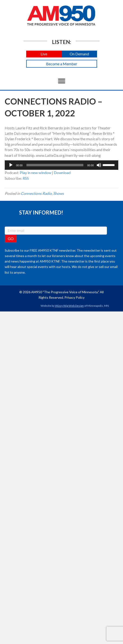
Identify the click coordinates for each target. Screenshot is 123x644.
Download (62, 173)
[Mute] (99, 165)
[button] (44, 54)
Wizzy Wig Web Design (69, 306)
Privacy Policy (74, 297)
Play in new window (36, 173)
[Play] (11, 165)
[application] (61, 165)
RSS (26, 178)
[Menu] (62, 81)
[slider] (55, 165)
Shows (58, 193)
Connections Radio (36, 193)
